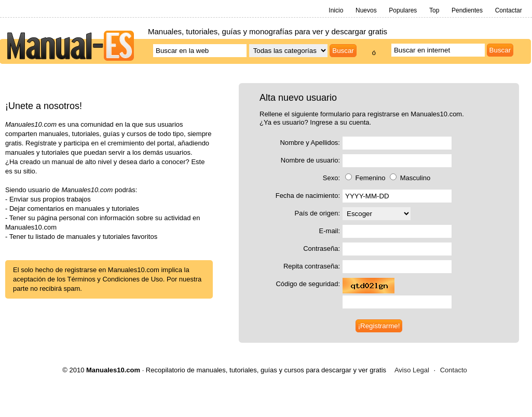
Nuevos (366, 10)
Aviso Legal (412, 370)
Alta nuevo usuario (298, 98)
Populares (403, 10)
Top (434, 10)
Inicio (336, 10)
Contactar (509, 10)
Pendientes (467, 10)
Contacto (454, 370)
